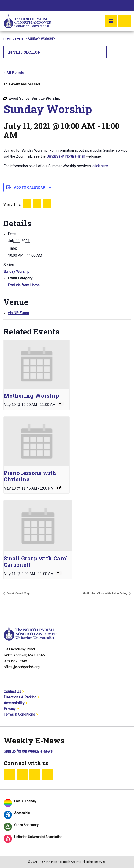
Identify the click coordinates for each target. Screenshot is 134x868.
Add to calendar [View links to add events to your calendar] (30, 187)
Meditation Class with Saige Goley (105, 594)
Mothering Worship (31, 396)
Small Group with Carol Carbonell (36, 561)
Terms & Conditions (19, 714)
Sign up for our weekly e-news (28, 751)
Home (8, 39)
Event (20, 39)
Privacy (10, 709)
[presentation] (36, 364)
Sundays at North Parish (66, 156)
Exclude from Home (24, 285)
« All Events (14, 73)
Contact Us (12, 691)
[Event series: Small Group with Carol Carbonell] (59, 573)
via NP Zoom (18, 313)
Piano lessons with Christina (30, 476)
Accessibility (14, 703)
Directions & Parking (20, 697)
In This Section (55, 52)
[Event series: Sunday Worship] (61, 404)
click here (100, 166)
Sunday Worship (16, 272)
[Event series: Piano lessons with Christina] (59, 487)
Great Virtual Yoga (18, 594)
